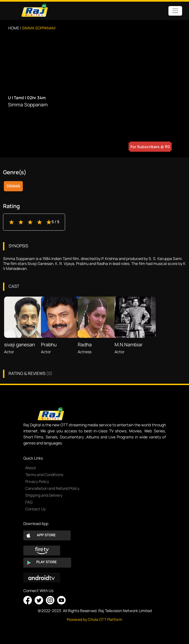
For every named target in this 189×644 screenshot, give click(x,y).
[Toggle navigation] (175, 11)
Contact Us (35, 509)
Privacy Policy (37, 481)
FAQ (29, 502)
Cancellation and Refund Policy (52, 488)
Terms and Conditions (44, 475)
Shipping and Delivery (44, 495)
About (31, 468)
